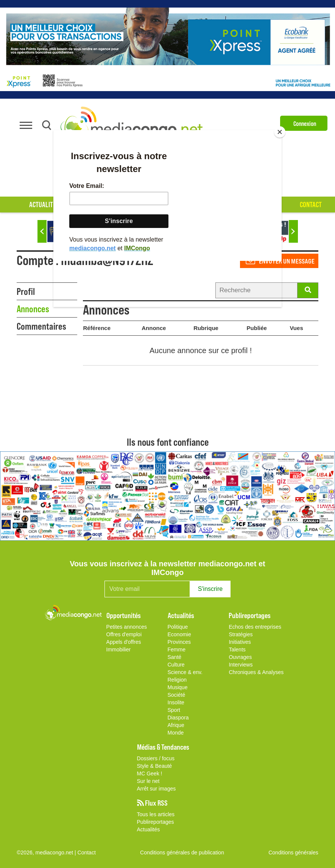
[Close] (280, 132)
